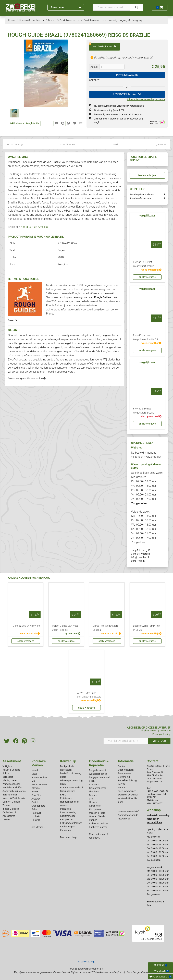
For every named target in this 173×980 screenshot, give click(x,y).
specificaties (68, 144)
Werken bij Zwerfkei (128, 798)
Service (122, 784)
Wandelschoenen (11, 784)
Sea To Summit (39, 784)
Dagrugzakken (68, 791)
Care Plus (36, 795)
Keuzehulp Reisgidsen (140, 198)
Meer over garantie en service (27, 378)
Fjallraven (36, 813)
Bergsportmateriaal (99, 777)
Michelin (36, 816)
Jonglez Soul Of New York (27, 626)
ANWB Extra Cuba (89, 695)
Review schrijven (147, 175)
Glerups (35, 788)
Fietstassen (66, 798)
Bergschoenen (10, 795)
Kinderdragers (68, 827)
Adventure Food (40, 777)
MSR (34, 781)
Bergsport (8, 777)
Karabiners (95, 806)
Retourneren (124, 773)
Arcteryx (36, 799)
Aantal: (94, 67)
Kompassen (95, 809)
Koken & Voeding (11, 770)
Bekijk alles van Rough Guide (24, 123)
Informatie (126, 761)
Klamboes (65, 830)
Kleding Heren (10, 780)
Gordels (93, 795)
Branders (94, 784)
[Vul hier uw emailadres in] (126, 741)
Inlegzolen (65, 809)
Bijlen (63, 784)
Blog (120, 802)
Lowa (34, 774)
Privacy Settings (86, 962)
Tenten (6, 805)
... (43, 20)
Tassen (6, 819)
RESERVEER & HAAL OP (127, 94)
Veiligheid (8, 766)
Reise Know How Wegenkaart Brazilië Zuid (146, 337)
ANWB (35, 792)
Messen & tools (97, 813)
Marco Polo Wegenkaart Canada (105, 628)
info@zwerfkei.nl (140, 557)
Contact (122, 766)
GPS (91, 799)
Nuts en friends (97, 816)
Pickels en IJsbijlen (99, 824)
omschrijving (15, 144)
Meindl (35, 770)
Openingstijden (126, 770)
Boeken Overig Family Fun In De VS (147, 628)
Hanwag (36, 820)
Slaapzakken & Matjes (14, 791)
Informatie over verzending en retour (146, 99)
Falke (34, 809)
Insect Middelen (11, 809)
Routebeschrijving (127, 780)
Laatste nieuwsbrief (128, 812)
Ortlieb (35, 802)
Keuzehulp (68, 761)
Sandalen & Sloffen (12, 788)
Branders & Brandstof (72, 788)
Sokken (6, 773)
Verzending (124, 777)
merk (115, 144)
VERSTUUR (159, 741)
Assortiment (66, 7)
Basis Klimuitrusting (71, 773)
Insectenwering (68, 812)
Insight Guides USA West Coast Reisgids (65, 628)
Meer (12, 320)
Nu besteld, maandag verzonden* (119, 106)
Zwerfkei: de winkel (128, 795)
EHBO (63, 795)
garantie (161, 144)
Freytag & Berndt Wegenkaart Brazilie (144, 411)
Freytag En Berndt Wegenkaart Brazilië (144, 264)
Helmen (93, 802)
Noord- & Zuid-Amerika (34, 227)
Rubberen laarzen (98, 827)
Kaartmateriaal (68, 816)
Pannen (93, 820)
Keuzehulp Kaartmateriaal (142, 194)
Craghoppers (38, 806)
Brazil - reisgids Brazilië (103, 45)
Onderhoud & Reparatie (99, 763)
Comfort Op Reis (11, 802)
